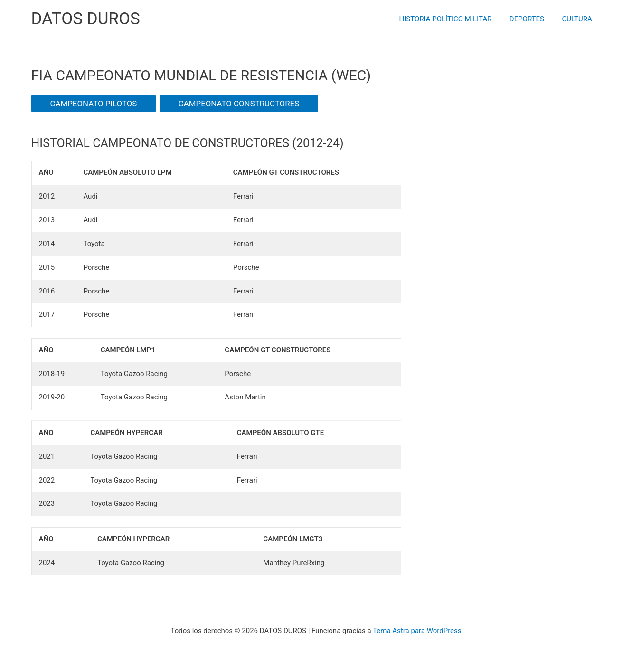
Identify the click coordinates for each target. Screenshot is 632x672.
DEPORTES (532, 19)
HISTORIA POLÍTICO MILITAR (454, 19)
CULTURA (579, 19)
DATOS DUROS (86, 19)
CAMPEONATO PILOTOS (94, 104)
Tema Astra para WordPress (417, 631)
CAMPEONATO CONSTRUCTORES (239, 104)
